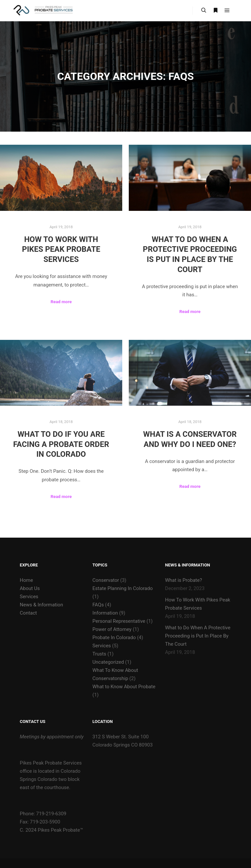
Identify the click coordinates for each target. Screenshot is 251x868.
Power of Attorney (112, 629)
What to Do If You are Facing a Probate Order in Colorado (61, 444)
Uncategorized (108, 662)
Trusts (99, 654)
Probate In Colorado (114, 637)
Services (29, 597)
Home (26, 580)
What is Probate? (184, 580)
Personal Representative (119, 621)
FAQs (98, 605)
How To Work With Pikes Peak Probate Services (61, 249)
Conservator (106, 580)
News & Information (42, 605)
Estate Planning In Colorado (123, 588)
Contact (28, 613)
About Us (30, 588)
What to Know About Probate (124, 687)
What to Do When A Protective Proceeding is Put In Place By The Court (198, 636)
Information (105, 613)
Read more (61, 302)
